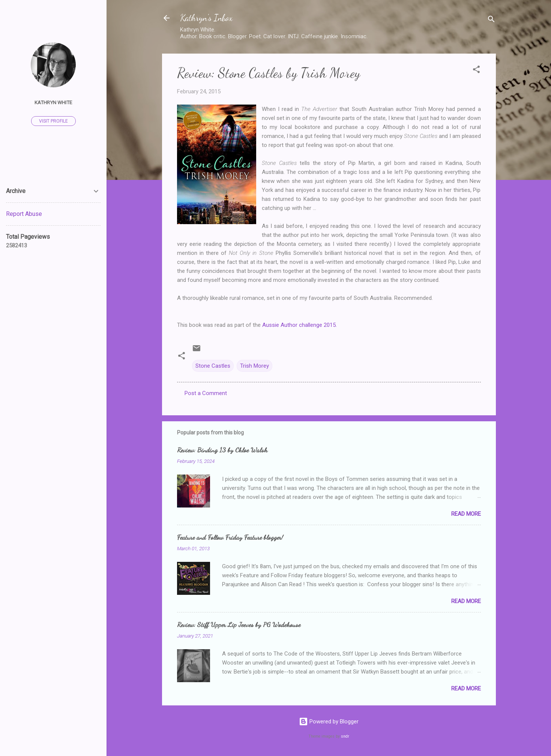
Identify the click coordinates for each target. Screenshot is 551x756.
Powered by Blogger (329, 722)
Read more (466, 514)
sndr (345, 736)
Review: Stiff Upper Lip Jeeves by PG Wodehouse (239, 624)
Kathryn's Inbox (206, 18)
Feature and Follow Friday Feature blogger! (230, 537)
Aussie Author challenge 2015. (300, 325)
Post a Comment (206, 393)
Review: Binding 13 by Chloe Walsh (222, 450)
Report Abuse (24, 214)
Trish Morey (254, 366)
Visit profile (53, 121)
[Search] (491, 20)
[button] (476, 71)
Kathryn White (53, 102)
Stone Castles (213, 366)
